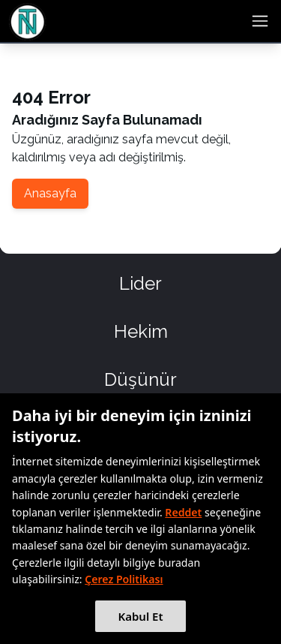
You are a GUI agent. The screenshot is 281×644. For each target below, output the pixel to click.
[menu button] (260, 21)
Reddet (183, 512)
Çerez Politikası (124, 579)
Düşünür (140, 379)
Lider (140, 283)
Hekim (141, 331)
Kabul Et (140, 616)
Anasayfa (50, 193)
